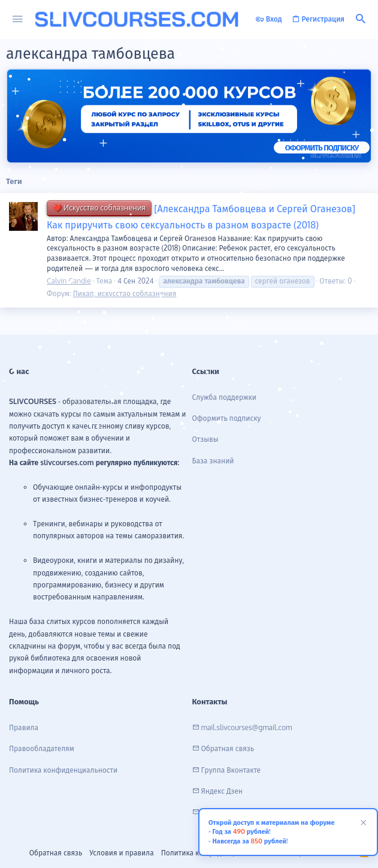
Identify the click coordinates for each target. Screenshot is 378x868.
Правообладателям (42, 748)
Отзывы (205, 439)
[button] (18, 19)
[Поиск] (361, 19)
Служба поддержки (225, 397)
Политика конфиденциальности (63, 770)
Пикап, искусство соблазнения (125, 293)
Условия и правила (121, 853)
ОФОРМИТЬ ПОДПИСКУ (322, 147)
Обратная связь (56, 853)
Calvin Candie (69, 281)
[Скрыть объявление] (362, 824)
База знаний (213, 461)
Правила (24, 727)
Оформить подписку (227, 418)
